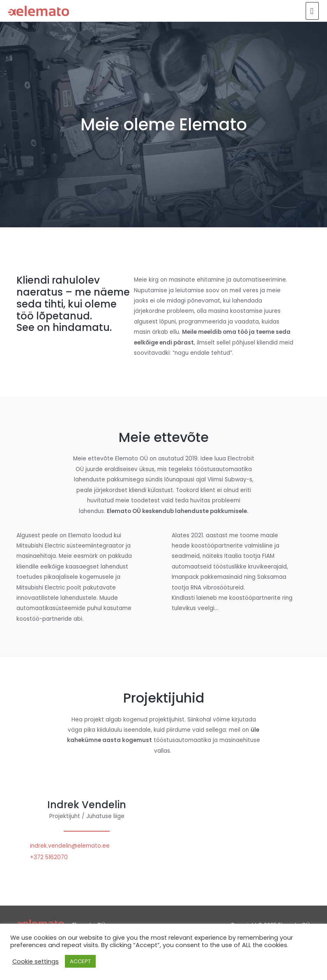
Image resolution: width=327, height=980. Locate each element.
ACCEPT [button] (80, 961)
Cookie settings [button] (36, 962)
